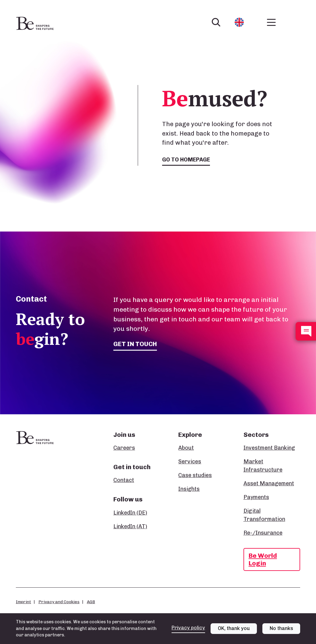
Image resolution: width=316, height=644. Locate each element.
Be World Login (263, 559)
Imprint (23, 602)
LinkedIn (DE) (130, 513)
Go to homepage (186, 160)
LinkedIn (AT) (130, 526)
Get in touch (135, 344)
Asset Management (269, 483)
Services (190, 462)
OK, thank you (234, 633)
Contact (124, 480)
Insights (189, 489)
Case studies (195, 475)
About (186, 448)
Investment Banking (269, 448)
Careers (124, 448)
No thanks (281, 633)
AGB (91, 602)
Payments (256, 497)
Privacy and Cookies (59, 602)
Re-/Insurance (263, 533)
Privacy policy (188, 632)
